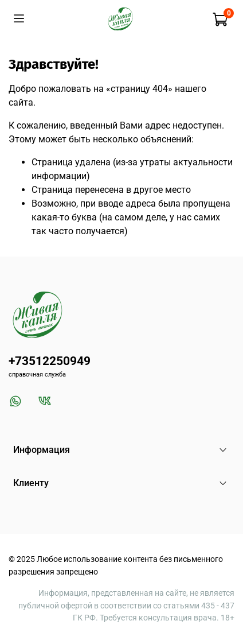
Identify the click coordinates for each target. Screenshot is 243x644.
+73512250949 (50, 361)
